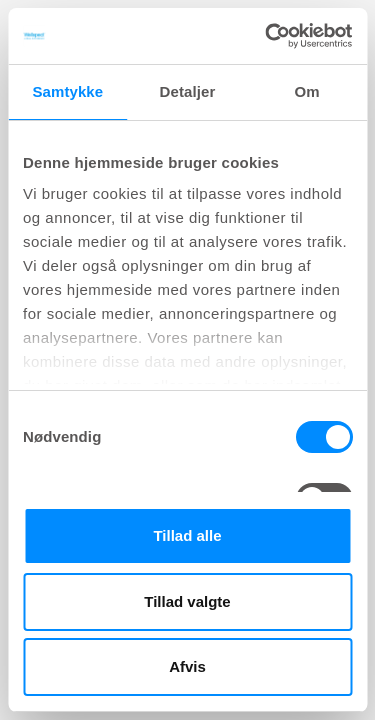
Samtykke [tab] (67, 91)
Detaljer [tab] (188, 91)
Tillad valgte (187, 601)
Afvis (187, 666)
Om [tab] (307, 91)
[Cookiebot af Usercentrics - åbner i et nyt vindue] (267, 36)
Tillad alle (187, 535)
